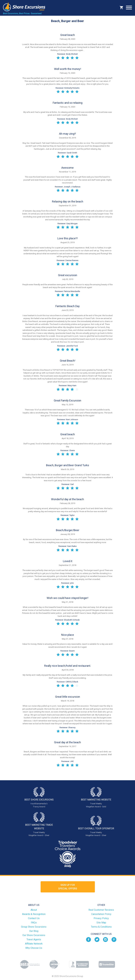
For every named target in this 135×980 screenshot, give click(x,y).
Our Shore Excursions (34, 935)
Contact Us (34, 918)
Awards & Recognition (34, 914)
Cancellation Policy (101, 914)
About (34, 910)
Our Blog (34, 931)
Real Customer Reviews (101, 910)
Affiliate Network (34, 944)
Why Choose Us (34, 948)
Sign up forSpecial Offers (68, 887)
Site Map (101, 923)
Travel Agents (34, 939)
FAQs (34, 923)
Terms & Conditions (101, 927)
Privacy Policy (101, 918)
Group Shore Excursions (34, 927)
